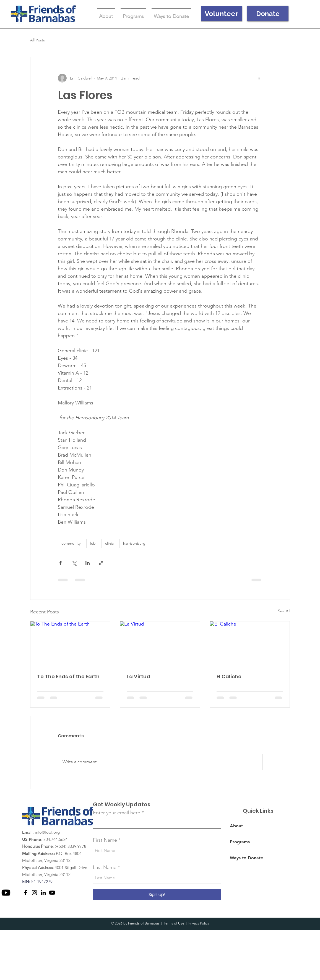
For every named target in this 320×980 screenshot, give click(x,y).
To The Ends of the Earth (68, 676)
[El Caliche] (250, 644)
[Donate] (268, 14)
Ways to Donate (246, 858)
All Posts (37, 40)
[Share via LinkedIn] (88, 563)
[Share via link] (101, 563)
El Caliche (229, 676)
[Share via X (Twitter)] (74, 563)
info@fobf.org (47, 832)
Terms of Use (174, 923)
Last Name (105, 867)
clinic (109, 543)
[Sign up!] (157, 895)
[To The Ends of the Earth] (70, 644)
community (71, 543)
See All (284, 611)
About (236, 826)
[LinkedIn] (43, 893)
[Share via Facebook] (60, 563)
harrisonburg (134, 543)
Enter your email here (117, 813)
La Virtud (138, 676)
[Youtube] (6, 893)
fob (93, 543)
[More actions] (259, 78)
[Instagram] (34, 893)
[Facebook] (26, 893)
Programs (240, 842)
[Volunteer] (221, 14)
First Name (105, 840)
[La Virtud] (160, 644)
